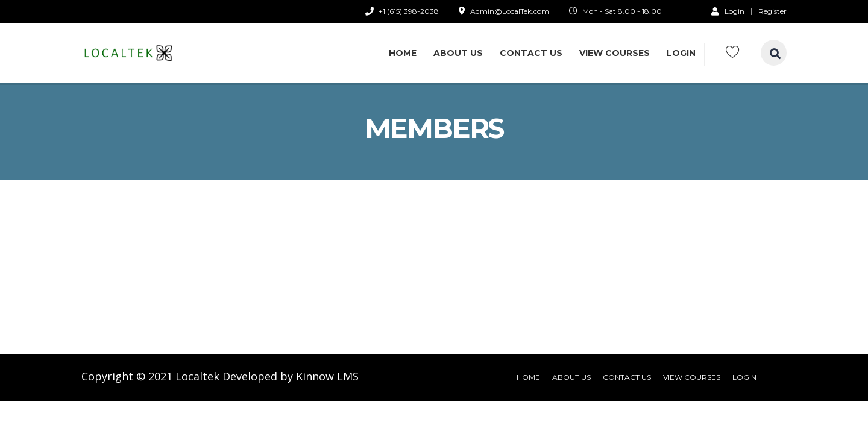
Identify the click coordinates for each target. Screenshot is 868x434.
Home (403, 53)
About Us (458, 53)
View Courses (615, 53)
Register (772, 11)
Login (728, 11)
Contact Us (531, 53)
